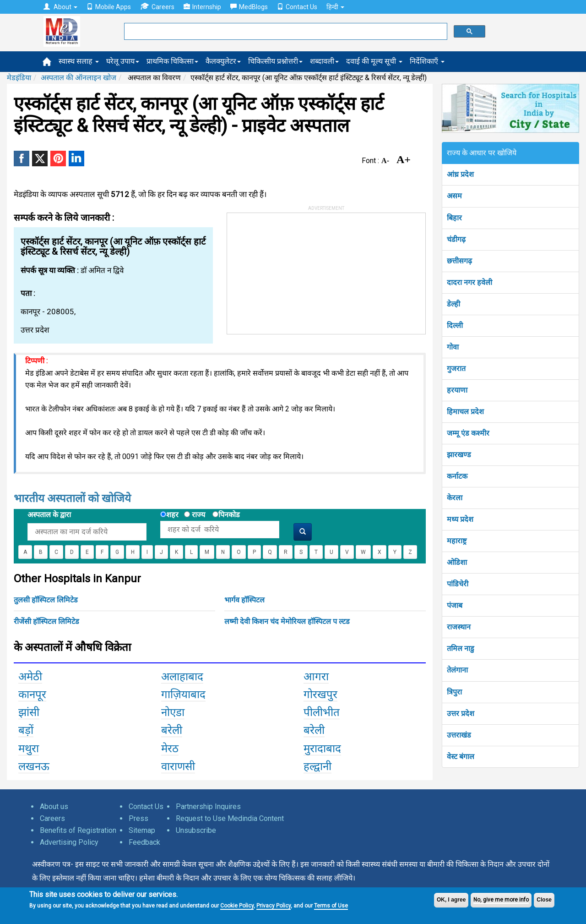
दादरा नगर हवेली (469, 282)
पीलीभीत (322, 712)
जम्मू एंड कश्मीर (468, 433)
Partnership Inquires (208, 806)
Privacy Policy (274, 906)
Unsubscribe (196, 830)
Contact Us (297, 7)
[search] (285, 32)
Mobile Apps (109, 7)
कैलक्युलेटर (223, 61)
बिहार (454, 218)
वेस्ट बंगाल (461, 757)
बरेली (172, 730)
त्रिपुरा (454, 692)
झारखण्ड (459, 455)
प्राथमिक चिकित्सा (172, 61)
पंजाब (455, 605)
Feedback (144, 842)
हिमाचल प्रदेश (465, 412)
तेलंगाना (457, 670)
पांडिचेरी (458, 584)
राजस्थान (459, 627)
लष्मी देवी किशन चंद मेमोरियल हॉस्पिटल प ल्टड (287, 621)
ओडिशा (457, 562)
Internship (202, 7)
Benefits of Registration (78, 830)
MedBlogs (249, 7)
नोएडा (173, 712)
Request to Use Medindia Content (230, 818)
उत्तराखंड (459, 735)
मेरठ (170, 749)
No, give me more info (501, 900)
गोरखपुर (320, 694)
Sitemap (142, 830)
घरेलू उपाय (123, 61)
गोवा (453, 347)
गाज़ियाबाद (183, 694)
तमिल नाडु (461, 648)
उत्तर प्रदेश (461, 714)
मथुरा (29, 749)
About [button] (60, 7)
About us (54, 806)
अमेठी (30, 677)
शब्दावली (324, 61)
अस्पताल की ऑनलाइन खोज (79, 78)
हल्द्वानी (317, 766)
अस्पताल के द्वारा (49, 515)
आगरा (316, 677)
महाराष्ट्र (457, 541)
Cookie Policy (237, 906)
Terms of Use (331, 906)
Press (138, 818)
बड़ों (26, 730)
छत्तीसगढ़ (459, 261)
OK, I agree (451, 900)
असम (454, 196)
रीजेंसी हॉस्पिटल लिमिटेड (46, 621)
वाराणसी (178, 766)
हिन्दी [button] (335, 7)
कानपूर (32, 694)
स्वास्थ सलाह (79, 61)
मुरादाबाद (322, 749)
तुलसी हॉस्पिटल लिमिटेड (46, 600)
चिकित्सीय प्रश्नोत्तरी (275, 61)
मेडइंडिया (19, 78)
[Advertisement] (296, 270)
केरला (455, 498)
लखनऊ (34, 766)
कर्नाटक (457, 476)
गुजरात (456, 369)
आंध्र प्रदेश (460, 174)
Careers (157, 7)
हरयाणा (457, 390)
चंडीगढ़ (456, 239)
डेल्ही (453, 304)
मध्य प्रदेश (460, 519)
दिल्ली (455, 325)
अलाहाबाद (182, 677)
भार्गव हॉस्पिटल (244, 600)
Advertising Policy (69, 842)
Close (544, 900)
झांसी (29, 712)
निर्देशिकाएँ (427, 61)
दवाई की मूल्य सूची (374, 61)
